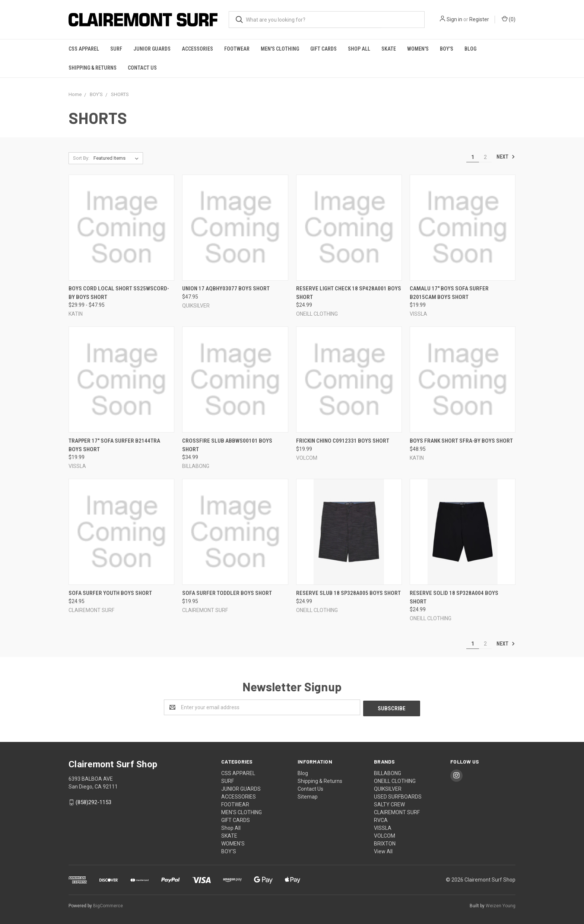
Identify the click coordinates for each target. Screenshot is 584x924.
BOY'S (447, 49)
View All (383, 850)
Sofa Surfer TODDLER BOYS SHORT (227, 593)
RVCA (381, 819)
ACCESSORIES (197, 49)
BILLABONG (388, 772)
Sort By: (81, 158)
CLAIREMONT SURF (397, 811)
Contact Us (142, 68)
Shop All (359, 49)
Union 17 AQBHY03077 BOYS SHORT (226, 289)
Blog (470, 49)
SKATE (389, 49)
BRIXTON (385, 842)
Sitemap (308, 796)
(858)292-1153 (93, 801)
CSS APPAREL (84, 49)
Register (479, 19)
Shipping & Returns (93, 68)
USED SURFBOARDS (398, 796)
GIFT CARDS (323, 49)
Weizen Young (501, 905)
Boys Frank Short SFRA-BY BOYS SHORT (461, 441)
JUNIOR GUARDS (152, 49)
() (509, 19)
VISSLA (383, 827)
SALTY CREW (389, 803)
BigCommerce (108, 905)
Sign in (454, 19)
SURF (116, 49)
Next (506, 157)
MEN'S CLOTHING (280, 49)
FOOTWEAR (237, 49)
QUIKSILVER (388, 788)
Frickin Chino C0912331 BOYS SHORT (343, 441)
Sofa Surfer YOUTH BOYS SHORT (110, 593)
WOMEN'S (418, 49)
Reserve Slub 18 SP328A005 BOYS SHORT (348, 593)
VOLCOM (385, 835)
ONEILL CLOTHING (395, 780)
